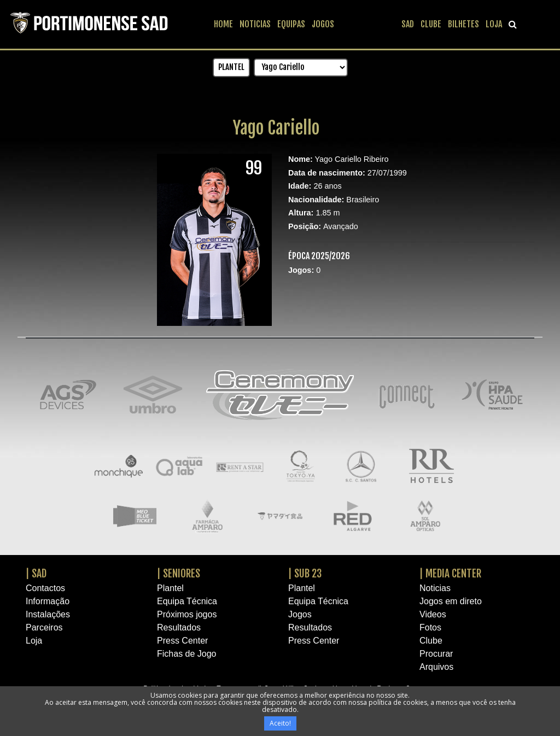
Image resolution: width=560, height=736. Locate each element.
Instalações (48, 614)
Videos (433, 614)
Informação (48, 601)
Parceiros (44, 627)
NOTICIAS (255, 24)
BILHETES (463, 24)
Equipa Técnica (187, 601)
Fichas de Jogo (187, 654)
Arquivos (436, 667)
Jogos (300, 614)
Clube (431, 641)
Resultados (179, 627)
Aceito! (280, 723)
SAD (408, 24)
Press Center (182, 641)
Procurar (436, 654)
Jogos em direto (451, 601)
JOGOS (323, 24)
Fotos (430, 627)
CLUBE (431, 24)
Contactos (45, 588)
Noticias (435, 588)
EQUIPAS (291, 24)
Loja (34, 641)
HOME (223, 24)
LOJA (494, 24)
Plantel (170, 588)
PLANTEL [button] (231, 67)
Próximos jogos (187, 614)
